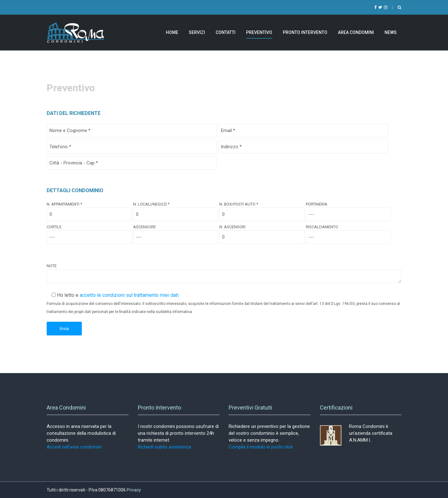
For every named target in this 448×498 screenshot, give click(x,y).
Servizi (197, 32)
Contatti (226, 32)
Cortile (89, 232)
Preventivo (259, 32)
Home (172, 32)
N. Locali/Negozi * (176, 209)
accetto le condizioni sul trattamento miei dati (129, 295)
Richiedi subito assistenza (164, 447)
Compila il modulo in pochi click (261, 447)
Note (224, 274)
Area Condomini (356, 32)
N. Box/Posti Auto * (262, 209)
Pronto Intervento (305, 32)
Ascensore (176, 232)
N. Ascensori (262, 232)
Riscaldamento (348, 232)
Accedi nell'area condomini (74, 447)
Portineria (348, 209)
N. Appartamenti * (89, 209)
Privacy (134, 490)
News (391, 32)
